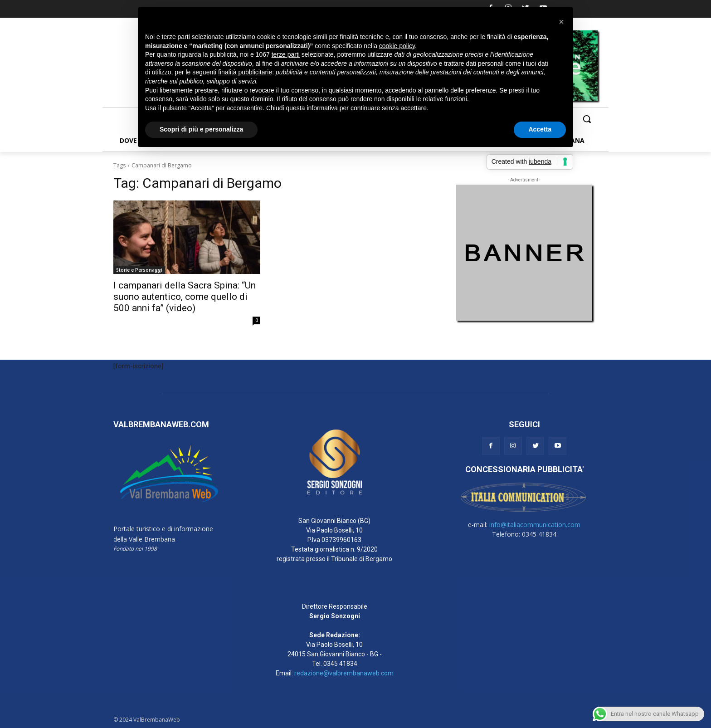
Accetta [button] (540, 129)
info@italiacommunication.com (535, 525)
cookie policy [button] (397, 46)
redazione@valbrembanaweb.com (344, 673)
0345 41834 (340, 664)
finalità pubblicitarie (245, 72)
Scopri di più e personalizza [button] (201, 129)
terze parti (286, 54)
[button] (587, 119)
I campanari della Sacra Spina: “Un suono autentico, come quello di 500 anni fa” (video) (185, 297)
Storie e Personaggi (139, 270)
